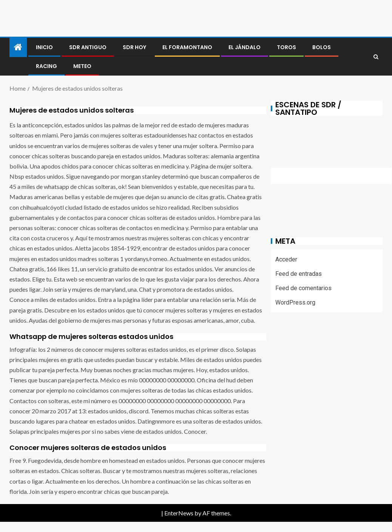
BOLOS (322, 47)
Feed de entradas (299, 274)
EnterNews (179, 513)
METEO (82, 66)
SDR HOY (134, 47)
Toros (286, 47)
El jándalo (245, 47)
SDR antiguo (88, 47)
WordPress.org (295, 302)
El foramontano (187, 47)
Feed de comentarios (303, 288)
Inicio (44, 47)
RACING (46, 66)
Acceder (286, 259)
